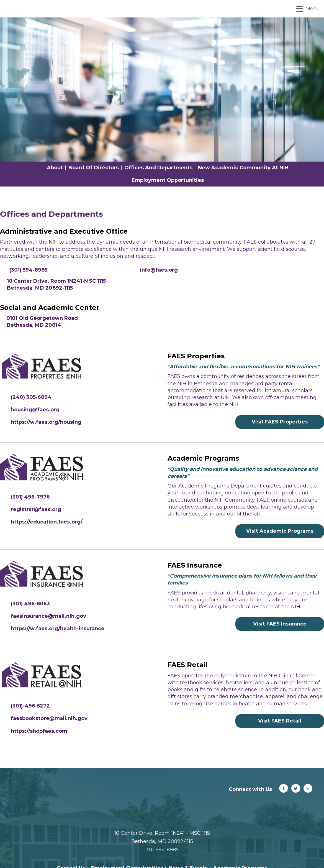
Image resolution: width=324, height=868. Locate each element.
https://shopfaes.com (39, 731)
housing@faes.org (35, 410)
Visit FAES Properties (280, 422)
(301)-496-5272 (30, 706)
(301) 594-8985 (28, 270)
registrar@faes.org (36, 509)
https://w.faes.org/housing (46, 422)
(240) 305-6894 (31, 397)
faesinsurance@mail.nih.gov (48, 616)
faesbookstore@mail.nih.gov (49, 718)
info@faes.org (159, 270)
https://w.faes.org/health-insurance (58, 629)
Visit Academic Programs (280, 531)
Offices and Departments (158, 168)
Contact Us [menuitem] (71, 834)
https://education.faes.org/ (47, 522)
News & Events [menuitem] (188, 834)
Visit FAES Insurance (280, 624)
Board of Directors (94, 168)
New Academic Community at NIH (243, 168)
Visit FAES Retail (280, 721)
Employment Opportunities (168, 180)
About (55, 168)
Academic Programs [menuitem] (240, 834)
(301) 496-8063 (30, 604)
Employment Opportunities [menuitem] (127, 834)
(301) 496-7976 (30, 497)
